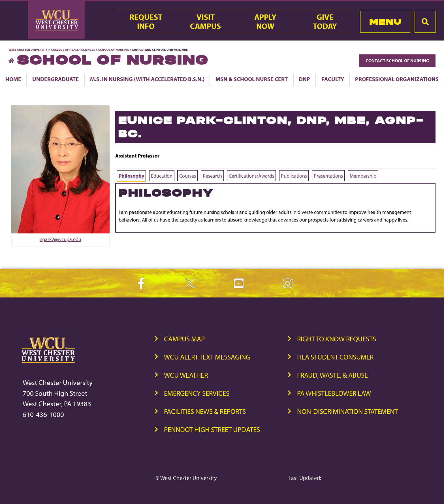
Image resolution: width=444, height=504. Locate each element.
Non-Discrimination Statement (347, 411)
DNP (304, 79)
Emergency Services (197, 393)
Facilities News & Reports (205, 411)
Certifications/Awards (251, 176)
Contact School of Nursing (397, 61)
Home (13, 79)
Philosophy (131, 176)
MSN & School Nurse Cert (252, 79)
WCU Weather (186, 375)
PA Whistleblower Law (334, 393)
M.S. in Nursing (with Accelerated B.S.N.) (147, 79)
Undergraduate (55, 79)
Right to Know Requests (337, 339)
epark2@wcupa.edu (60, 239)
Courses (188, 176)
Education (162, 176)
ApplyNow (265, 22)
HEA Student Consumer (335, 357)
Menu (385, 22)
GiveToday (325, 22)
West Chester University (28, 50)
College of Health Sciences (73, 50)
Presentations (328, 176)
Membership (363, 176)
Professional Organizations (397, 79)
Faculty (333, 79)
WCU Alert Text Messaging (207, 357)
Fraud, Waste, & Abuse (332, 375)
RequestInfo (146, 22)
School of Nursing (114, 50)
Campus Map (184, 339)
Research (212, 176)
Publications (294, 176)
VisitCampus (205, 22)
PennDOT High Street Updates (212, 429)
